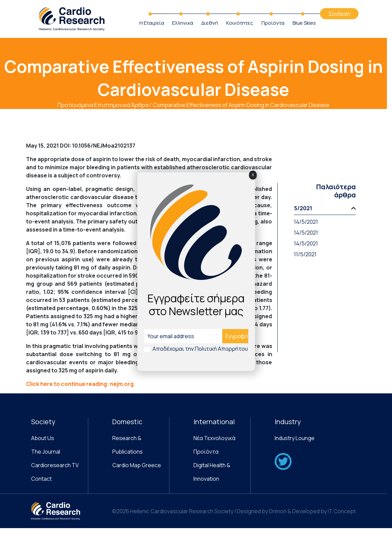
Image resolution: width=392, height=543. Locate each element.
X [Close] (253, 175)
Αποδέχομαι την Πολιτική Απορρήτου (200, 349)
